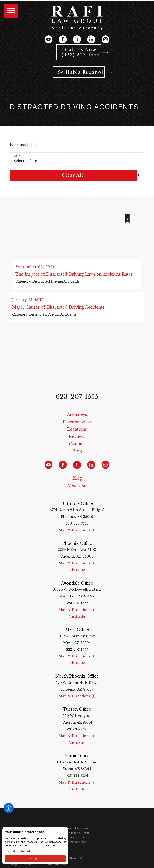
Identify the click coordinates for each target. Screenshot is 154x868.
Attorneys (77, 419)
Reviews (77, 441)
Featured (19, 145)
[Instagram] (106, 39)
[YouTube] (49, 39)
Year (17, 156)
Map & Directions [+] (77, 535)
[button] (9, 808)
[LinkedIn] (91, 39)
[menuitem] (77, 419)
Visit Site (77, 574)
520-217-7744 (77, 734)
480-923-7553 (77, 528)
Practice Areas (77, 426)
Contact (77, 448)
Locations (77, 434)
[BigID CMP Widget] (35, 847)
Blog (77, 456)
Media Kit (77, 490)
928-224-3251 (77, 780)
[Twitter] (77, 39)
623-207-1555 (77, 401)
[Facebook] (63, 39)
